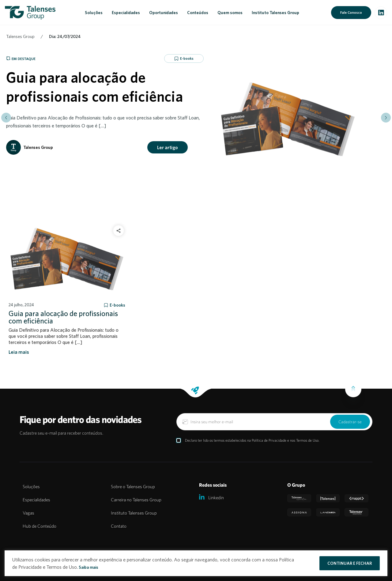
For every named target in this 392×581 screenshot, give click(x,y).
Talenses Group (20, 36)
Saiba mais (89, 567)
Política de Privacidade (269, 440)
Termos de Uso (307, 440)
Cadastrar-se (350, 422)
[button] (6, 118)
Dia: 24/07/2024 (65, 36)
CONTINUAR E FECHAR (350, 563)
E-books (187, 58)
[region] (196, 563)
